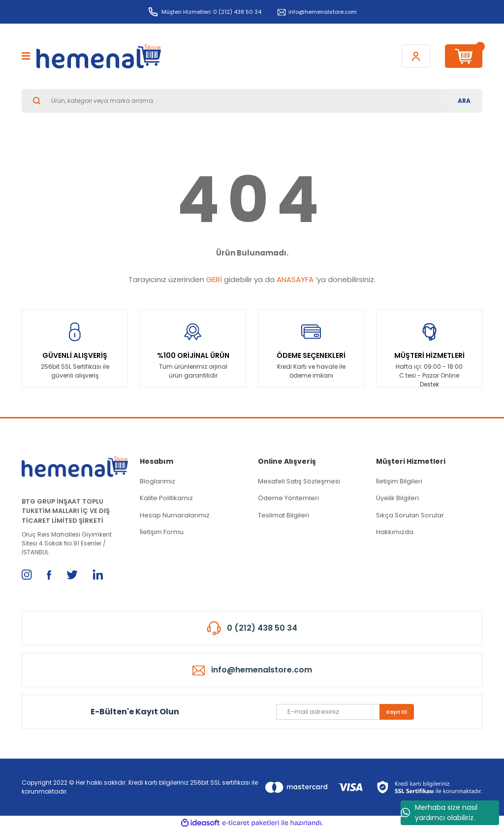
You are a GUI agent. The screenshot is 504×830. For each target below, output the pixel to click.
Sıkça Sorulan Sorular (410, 515)
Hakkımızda (395, 532)
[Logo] (99, 56)
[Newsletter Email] (345, 712)
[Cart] (464, 56)
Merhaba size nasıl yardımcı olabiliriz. (439, 813)
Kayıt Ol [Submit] (397, 712)
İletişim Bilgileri (399, 481)
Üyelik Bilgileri (397, 498)
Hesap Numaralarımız (175, 515)
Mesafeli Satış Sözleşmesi (299, 481)
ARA (464, 101)
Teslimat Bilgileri (283, 515)
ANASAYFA (295, 279)
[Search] (252, 101)
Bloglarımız (157, 481)
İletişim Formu (162, 532)
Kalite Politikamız (166, 498)
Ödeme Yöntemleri (288, 498)
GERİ (214, 279)
